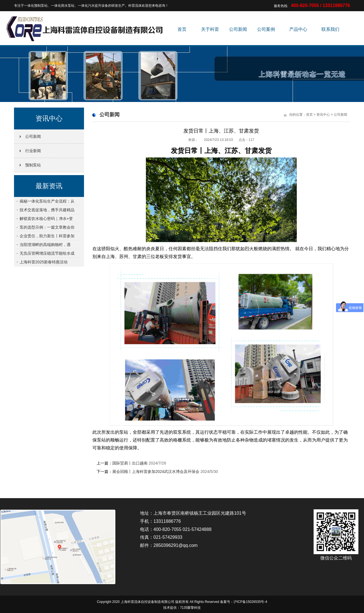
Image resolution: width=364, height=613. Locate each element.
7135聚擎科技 (191, 608)
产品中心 (298, 29)
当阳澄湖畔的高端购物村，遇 (45, 245)
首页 (182, 29)
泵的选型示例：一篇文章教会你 (47, 227)
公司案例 (266, 29)
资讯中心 (323, 115)
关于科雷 (210, 29)
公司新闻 (238, 29)
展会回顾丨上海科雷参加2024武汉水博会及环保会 (156, 472)
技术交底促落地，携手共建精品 (47, 210)
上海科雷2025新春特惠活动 (44, 262)
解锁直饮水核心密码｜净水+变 (46, 219)
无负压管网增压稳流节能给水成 (47, 253)
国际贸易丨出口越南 (130, 463)
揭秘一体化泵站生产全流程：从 (47, 201)
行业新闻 (33, 151)
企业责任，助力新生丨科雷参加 (47, 236)
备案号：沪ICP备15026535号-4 (244, 602)
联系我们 (330, 29)
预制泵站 (33, 165)
